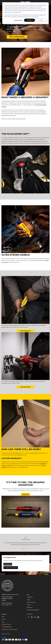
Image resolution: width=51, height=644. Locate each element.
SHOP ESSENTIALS (26, 331)
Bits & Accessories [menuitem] (31, 602)
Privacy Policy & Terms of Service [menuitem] (9, 629)
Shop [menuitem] (28, 595)
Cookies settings (18, 20)
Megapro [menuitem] (4, 614)
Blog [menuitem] (3, 622)
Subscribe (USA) (8, 564)
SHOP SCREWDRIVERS (17, 37)
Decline (41, 20)
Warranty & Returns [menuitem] (6, 624)
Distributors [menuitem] (30, 607)
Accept (29, 20)
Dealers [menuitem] (29, 605)
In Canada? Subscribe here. (11, 568)
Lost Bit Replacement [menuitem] (7, 627)
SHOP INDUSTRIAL (26, 387)
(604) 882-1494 (7, 605)
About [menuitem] (3, 617)
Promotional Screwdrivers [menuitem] (33, 610)
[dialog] (25, 13)
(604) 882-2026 (9, 603)
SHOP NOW (26, 494)
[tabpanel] (25, 542)
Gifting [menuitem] (28, 600)
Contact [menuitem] (4, 619)
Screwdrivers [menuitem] (30, 597)
